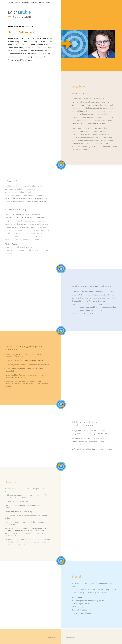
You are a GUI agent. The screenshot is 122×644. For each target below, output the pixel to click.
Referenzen (34, 3)
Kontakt (48, 3)
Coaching (17, 3)
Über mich (42, 3)
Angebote (10, 3)
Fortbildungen (25, 3)
